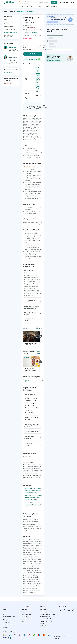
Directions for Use (9, 27)
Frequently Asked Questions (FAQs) (9, 36)
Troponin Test (28, 410)
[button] (46, 2)
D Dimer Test (34, 398)
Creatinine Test (28, 417)
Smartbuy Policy (44, 626)
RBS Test (35, 415)
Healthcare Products (8, 625)
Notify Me (33, 54)
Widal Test (34, 408)
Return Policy (43, 623)
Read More (35, 33)
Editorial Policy (43, 609)
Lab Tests (39, 6)
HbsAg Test (33, 403)
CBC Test (33, 405)
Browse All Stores (26, 619)
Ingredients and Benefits (11, 32)
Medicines (12, 11)
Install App (53, 22)
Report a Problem (8, 83)
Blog (4, 614)
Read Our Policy (8, 73)
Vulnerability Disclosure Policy (47, 614)
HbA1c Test (37, 417)
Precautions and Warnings (8, 23)
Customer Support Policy (46, 621)
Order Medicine (7, 623)
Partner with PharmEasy (9, 616)
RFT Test (27, 405)
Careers (5, 612)
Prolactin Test (28, 415)
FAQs (23, 621)
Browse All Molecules (27, 614)
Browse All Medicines (27, 612)
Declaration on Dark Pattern (47, 619)
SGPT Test (27, 408)
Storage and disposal (10, 29)
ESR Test (37, 401)
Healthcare (30, 6)
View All (39, 328)
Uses (6, 19)
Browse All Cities (26, 617)
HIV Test (27, 403)
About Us (5, 609)
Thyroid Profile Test (30, 413)
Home (5, 11)
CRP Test (27, 398)
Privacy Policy (43, 612)
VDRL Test (27, 420)
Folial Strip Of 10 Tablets (25, 11)
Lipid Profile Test (29, 401)
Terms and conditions (45, 616)
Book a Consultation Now (54, 60)
